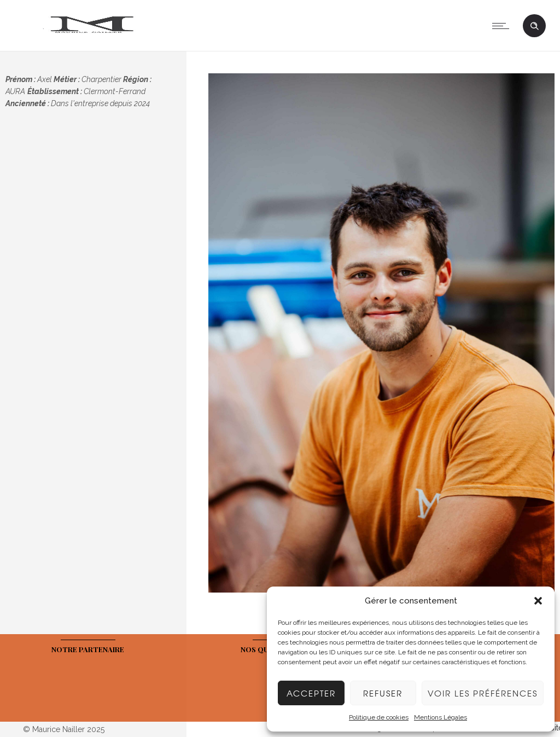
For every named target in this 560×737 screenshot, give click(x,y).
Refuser (383, 693)
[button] (538, 601)
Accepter (311, 693)
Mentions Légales (441, 717)
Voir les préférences (483, 693)
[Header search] (534, 26)
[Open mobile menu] (503, 26)
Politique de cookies (379, 717)
